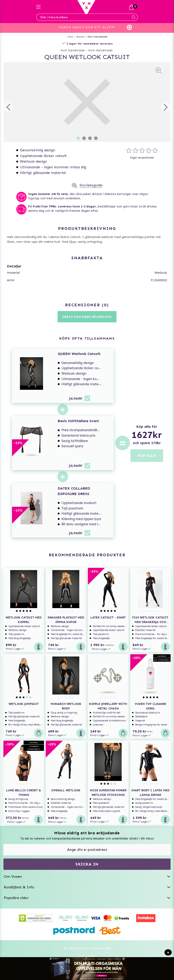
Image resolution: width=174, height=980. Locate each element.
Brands (81, 37)
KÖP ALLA (147, 456)
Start (70, 37)
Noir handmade (98, 37)
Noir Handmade (100, 50)
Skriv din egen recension (87, 317)
